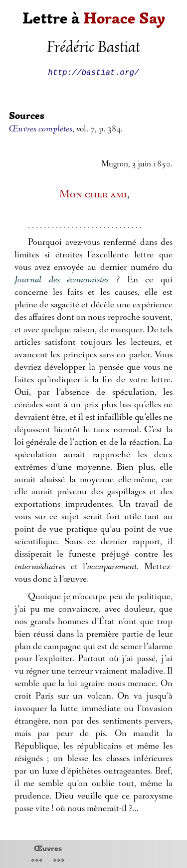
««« (37, 861)
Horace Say (124, 18)
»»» (59, 861)
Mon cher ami (93, 195)
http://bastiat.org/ (93, 72)
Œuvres (48, 848)
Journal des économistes (62, 281)
